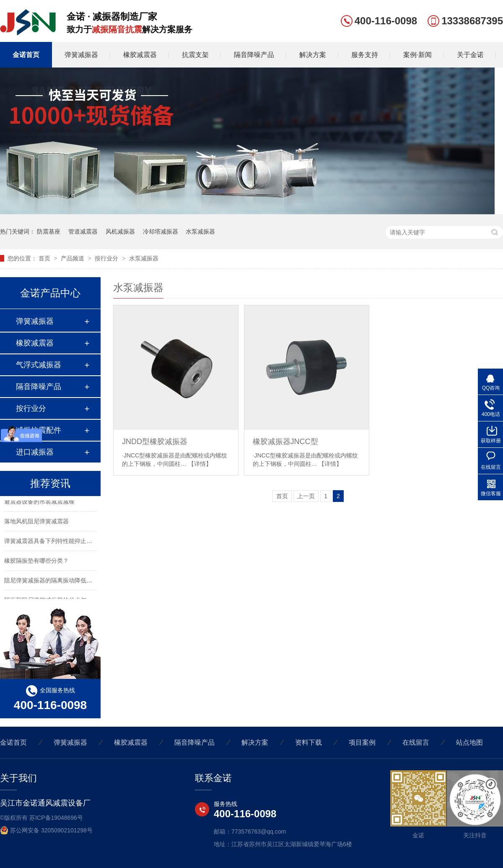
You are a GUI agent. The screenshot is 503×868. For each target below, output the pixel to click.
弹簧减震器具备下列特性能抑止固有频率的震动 (66, 541)
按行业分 (107, 258)
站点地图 (469, 742)
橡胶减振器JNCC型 (285, 442)
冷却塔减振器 (161, 231)
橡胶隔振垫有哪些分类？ (36, 561)
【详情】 (200, 464)
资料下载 (309, 742)
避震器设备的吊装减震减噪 (39, 502)
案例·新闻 (417, 55)
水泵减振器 (200, 231)
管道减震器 (83, 231)
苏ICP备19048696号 (56, 818)
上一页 (306, 496)
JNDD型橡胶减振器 (155, 442)
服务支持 (365, 55)
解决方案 (313, 55)
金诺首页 (26, 55)
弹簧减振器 (81, 55)
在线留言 (416, 742)
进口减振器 (35, 452)
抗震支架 (195, 55)
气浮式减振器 (39, 365)
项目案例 (362, 742)
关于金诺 (470, 55)
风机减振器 (120, 231)
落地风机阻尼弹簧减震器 (36, 522)
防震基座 (49, 231)
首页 (45, 258)
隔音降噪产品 (254, 55)
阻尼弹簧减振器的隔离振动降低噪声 (51, 581)
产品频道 (73, 258)
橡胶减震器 (140, 55)
